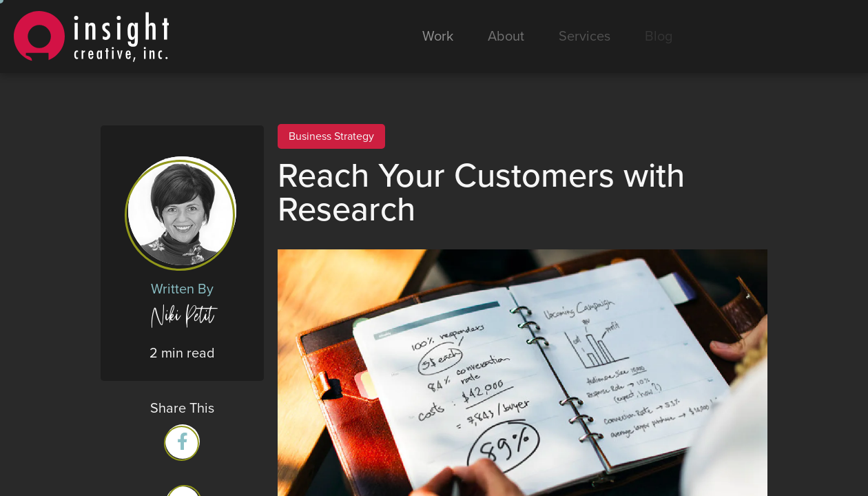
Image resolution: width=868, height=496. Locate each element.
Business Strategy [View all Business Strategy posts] (331, 136)
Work (438, 37)
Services (585, 37)
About (506, 37)
